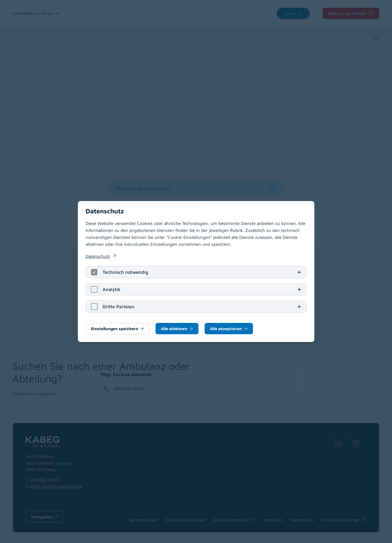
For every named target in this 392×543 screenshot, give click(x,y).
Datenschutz (98, 256)
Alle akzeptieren (226, 329)
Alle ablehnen (174, 329)
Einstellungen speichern (115, 329)
